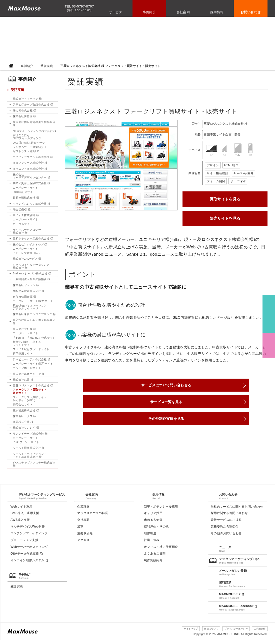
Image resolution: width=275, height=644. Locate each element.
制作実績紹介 (153, 565)
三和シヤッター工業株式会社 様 (33, 240)
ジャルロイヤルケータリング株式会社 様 (31, 268)
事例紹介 (149, 12)
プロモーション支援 (24, 545)
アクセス (83, 545)
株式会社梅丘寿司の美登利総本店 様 (34, 124)
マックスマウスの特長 (93, 518)
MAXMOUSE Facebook (238, 610)
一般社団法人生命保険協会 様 (31, 281)
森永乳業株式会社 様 (26, 413)
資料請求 (225, 587)
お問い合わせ (250, 12)
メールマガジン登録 (233, 575)
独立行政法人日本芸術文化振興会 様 (34, 324)
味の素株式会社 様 (24, 111)
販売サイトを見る (225, 218)
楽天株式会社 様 (23, 425)
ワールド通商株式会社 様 (29, 451)
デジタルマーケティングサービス (42, 499)
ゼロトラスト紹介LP (26, 152)
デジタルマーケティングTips (239, 564)
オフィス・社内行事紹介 (161, 551)
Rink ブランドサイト (26, 445)
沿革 (80, 531)
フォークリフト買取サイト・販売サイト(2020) (31, 402)
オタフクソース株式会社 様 (30, 164)
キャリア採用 (153, 518)
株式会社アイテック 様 (27, 99)
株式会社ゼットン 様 (26, 287)
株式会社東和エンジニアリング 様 (34, 316)
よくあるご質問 (155, 558)
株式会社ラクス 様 (24, 419)
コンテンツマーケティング (29, 538)
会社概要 (83, 524)
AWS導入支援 (20, 524)
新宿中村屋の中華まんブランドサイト (27, 346)
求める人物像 (153, 524)
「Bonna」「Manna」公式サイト (34, 340)
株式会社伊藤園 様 (24, 117)
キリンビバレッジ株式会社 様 (31, 205)
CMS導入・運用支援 (25, 518)
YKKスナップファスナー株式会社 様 (34, 468)
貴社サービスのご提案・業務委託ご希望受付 (228, 528)
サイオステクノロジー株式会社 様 (27, 233)
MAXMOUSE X (232, 599)
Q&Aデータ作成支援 (27, 558)
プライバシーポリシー (231, 633)
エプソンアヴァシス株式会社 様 (33, 158)
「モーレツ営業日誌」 (27, 255)
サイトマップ (179, 633)
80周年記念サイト (24, 193)
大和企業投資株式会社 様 (29, 293)
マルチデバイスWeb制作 (28, 531)
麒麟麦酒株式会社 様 (26, 199)
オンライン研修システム (30, 565)
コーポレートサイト (25, 189)
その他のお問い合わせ (226, 538)
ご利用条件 (258, 633)
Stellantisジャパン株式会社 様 (32, 275)
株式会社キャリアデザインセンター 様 (31, 177)
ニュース (225, 552)
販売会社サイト (23, 408)
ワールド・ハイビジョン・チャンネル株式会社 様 (30, 459)
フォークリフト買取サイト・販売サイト (31, 394)
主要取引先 (85, 538)
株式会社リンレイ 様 (26, 431)
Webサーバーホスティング (29, 551)
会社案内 (183, 12)
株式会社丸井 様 (23, 382)
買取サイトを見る (225, 199)
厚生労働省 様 (22, 211)
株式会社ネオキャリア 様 (29, 377)
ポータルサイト (23, 225)
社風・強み (152, 545)
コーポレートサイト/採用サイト (33, 303)
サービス (116, 12)
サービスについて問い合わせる (166, 386)
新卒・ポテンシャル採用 (161, 511)
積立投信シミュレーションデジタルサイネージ (30, 309)
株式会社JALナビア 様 (27, 261)
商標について (202, 633)
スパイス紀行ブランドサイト (31, 352)
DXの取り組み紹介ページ (29, 144)
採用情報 (217, 12)
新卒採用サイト (23, 356)
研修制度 (150, 538)
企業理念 (83, 511)
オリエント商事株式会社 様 (30, 170)
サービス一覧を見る (166, 405)
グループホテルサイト (27, 371)
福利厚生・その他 (156, 531)
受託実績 (47, 66)
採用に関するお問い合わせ (229, 518)
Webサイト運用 (21, 511)
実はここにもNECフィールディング (27, 138)
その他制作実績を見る (166, 424)
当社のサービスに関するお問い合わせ (237, 511)
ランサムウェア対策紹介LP (30, 148)
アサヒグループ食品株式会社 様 (33, 105)
